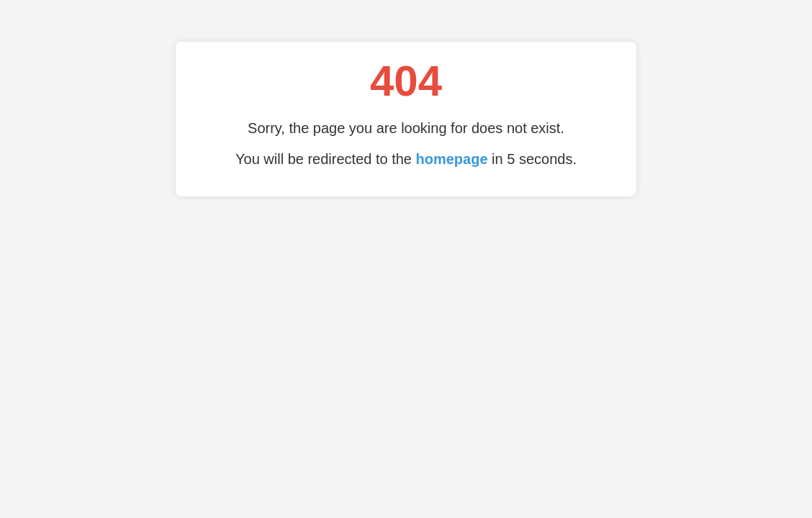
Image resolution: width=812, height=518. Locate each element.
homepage (452, 159)
